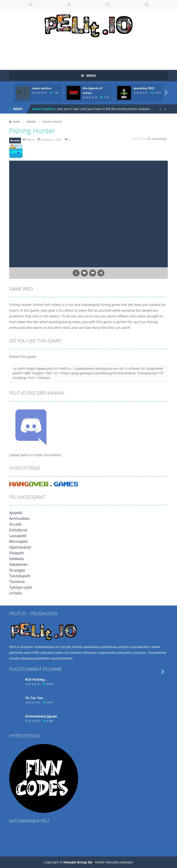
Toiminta (16, 582)
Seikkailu (16, 559)
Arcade (31, 122)
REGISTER (69, 5)
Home (17, 122)
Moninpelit (18, 542)
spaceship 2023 (144, 88)
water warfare (42, 88)
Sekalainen (18, 565)
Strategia (16, 570)
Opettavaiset (19, 547)
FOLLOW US (146, 5)
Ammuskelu (18, 519)
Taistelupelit (19, 576)
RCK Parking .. (36, 679)
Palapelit (16, 553)
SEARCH (108, 5)
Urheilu (15, 593)
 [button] (93, 273)
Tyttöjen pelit (19, 588)
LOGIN (31, 5)
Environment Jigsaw (41, 716)
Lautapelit (17, 536)
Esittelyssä (17, 530)
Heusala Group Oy (78, 862)
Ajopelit (15, 513)
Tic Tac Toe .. (35, 698)
